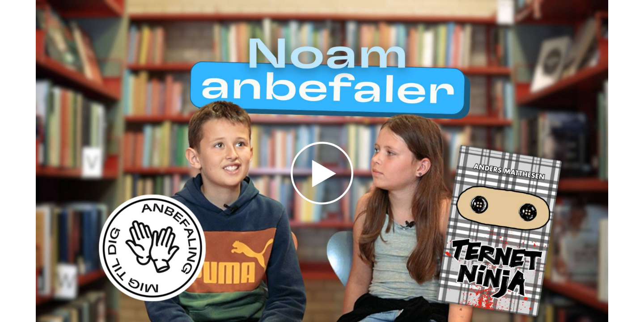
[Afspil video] (322, 202)
